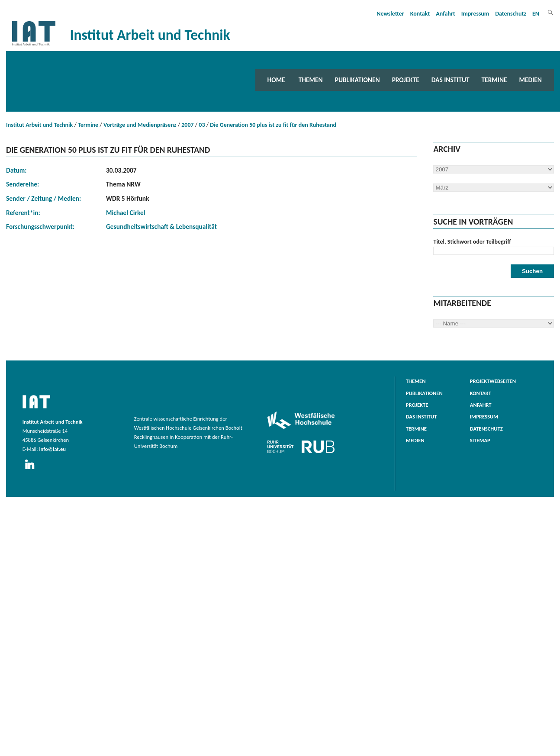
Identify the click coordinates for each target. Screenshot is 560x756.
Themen (311, 80)
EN (536, 14)
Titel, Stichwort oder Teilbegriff (472, 242)
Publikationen (357, 80)
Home (276, 80)
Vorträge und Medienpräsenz (140, 125)
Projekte (406, 80)
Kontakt (420, 14)
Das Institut (451, 80)
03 (202, 125)
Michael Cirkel (126, 213)
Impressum (475, 14)
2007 (187, 125)
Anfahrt (445, 14)
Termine (494, 80)
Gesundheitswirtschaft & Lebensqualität (161, 227)
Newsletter (390, 14)
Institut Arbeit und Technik (39, 125)
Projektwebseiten (493, 381)
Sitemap (480, 440)
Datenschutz (511, 14)
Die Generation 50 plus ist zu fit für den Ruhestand (273, 125)
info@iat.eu (52, 449)
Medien (531, 80)
